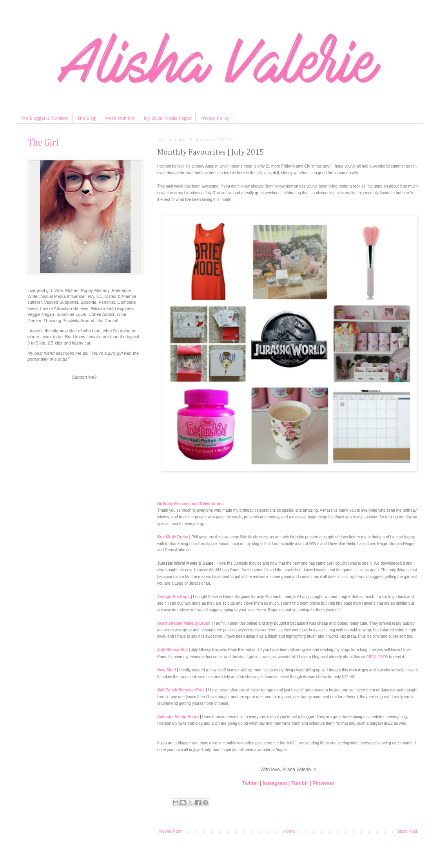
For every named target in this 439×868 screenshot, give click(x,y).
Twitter (250, 783)
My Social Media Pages (167, 118)
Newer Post (170, 831)
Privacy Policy (215, 118)
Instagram (275, 783)
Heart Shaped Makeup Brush (184, 623)
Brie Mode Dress (173, 537)
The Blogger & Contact (44, 118)
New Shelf (167, 670)
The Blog (86, 118)
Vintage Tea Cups (173, 597)
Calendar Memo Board (178, 717)
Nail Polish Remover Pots (181, 690)
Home (289, 831)
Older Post (407, 831)
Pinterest (323, 783)
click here (377, 656)
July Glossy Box (172, 650)
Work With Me (120, 118)
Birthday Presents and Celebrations (190, 504)
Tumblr (300, 783)
